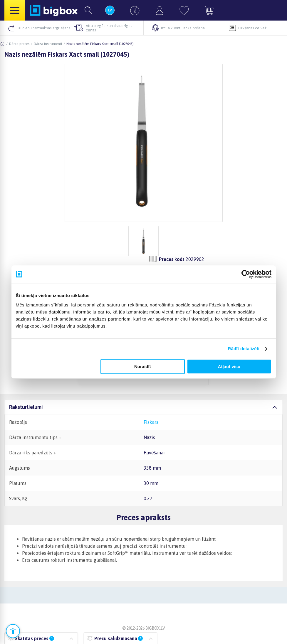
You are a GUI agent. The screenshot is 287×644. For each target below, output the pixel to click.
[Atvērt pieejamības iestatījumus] (13, 631)
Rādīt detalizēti (244, 349)
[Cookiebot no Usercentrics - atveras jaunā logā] (246, 274)
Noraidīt (143, 366)
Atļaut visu (229, 366)
